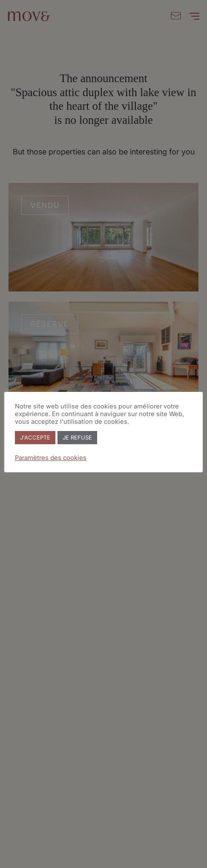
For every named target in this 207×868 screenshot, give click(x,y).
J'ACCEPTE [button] (35, 437)
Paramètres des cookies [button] (51, 458)
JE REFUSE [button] (77, 437)
